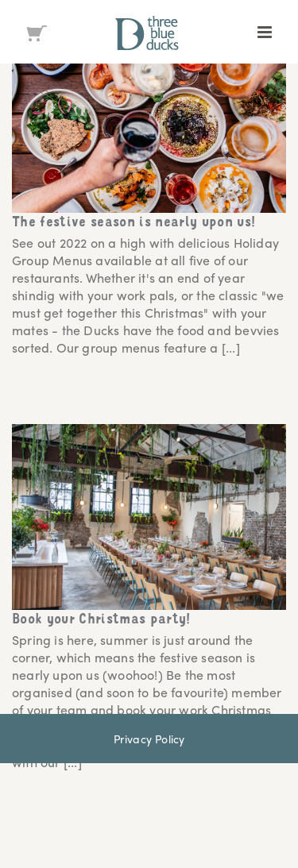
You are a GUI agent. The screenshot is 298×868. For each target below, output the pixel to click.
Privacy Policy (149, 739)
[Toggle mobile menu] (266, 32)
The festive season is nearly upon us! (134, 223)
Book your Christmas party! (102, 620)
